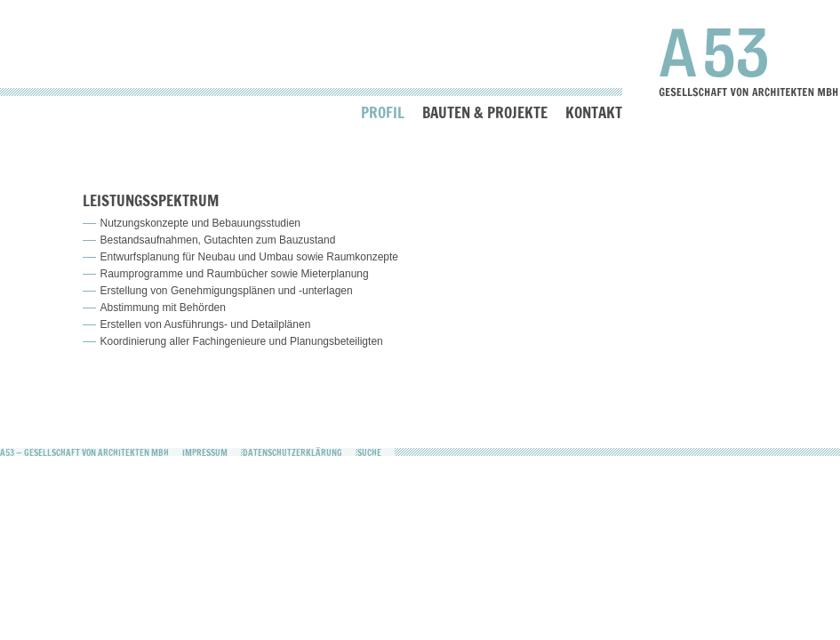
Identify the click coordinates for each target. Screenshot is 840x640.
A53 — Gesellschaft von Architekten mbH (84, 452)
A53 (749, 62)
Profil (383, 112)
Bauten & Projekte (485, 112)
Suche (369, 452)
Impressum (205, 452)
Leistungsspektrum (151, 200)
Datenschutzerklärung (292, 452)
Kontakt (594, 112)
